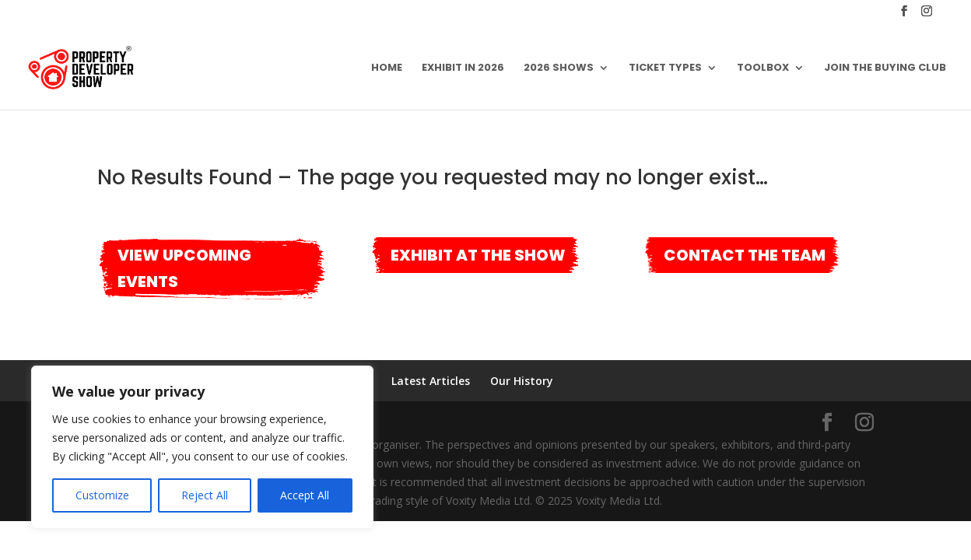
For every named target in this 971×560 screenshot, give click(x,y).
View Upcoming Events (184, 268)
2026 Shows (559, 68)
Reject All (205, 495)
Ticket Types (665, 68)
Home (387, 68)
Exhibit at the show (478, 255)
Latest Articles (431, 381)
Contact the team (745, 255)
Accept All (305, 495)
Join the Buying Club (885, 68)
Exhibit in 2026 (463, 68)
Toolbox (763, 68)
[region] (202, 447)
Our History (522, 381)
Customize (102, 495)
